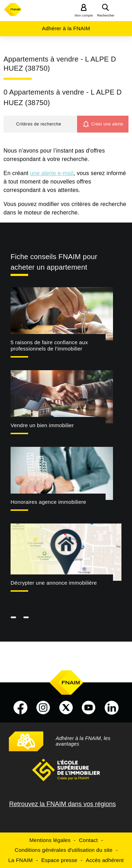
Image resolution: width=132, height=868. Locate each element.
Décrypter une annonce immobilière (54, 583)
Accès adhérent (105, 860)
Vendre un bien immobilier (42, 425)
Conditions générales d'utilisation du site (64, 850)
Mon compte (84, 15)
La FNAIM (21, 860)
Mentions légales (50, 840)
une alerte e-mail (52, 173)
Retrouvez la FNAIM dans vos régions (62, 804)
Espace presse (59, 860)
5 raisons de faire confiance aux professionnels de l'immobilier (49, 346)
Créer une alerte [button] (107, 124)
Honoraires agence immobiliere (48, 502)
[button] (40, 124)
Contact (88, 840)
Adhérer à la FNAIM (66, 28)
